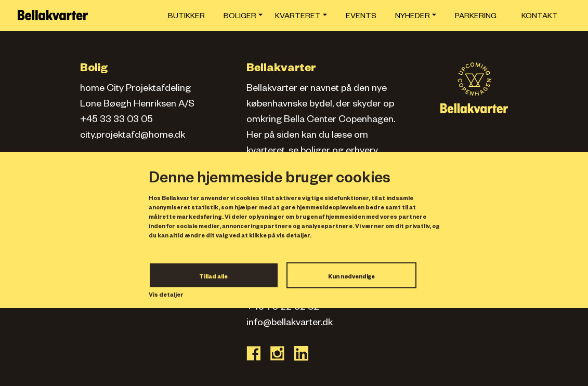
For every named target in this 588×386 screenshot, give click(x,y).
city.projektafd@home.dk (133, 136)
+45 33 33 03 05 (116, 121)
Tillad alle (213, 277)
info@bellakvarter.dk (290, 324)
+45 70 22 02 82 (283, 308)
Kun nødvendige (351, 277)
